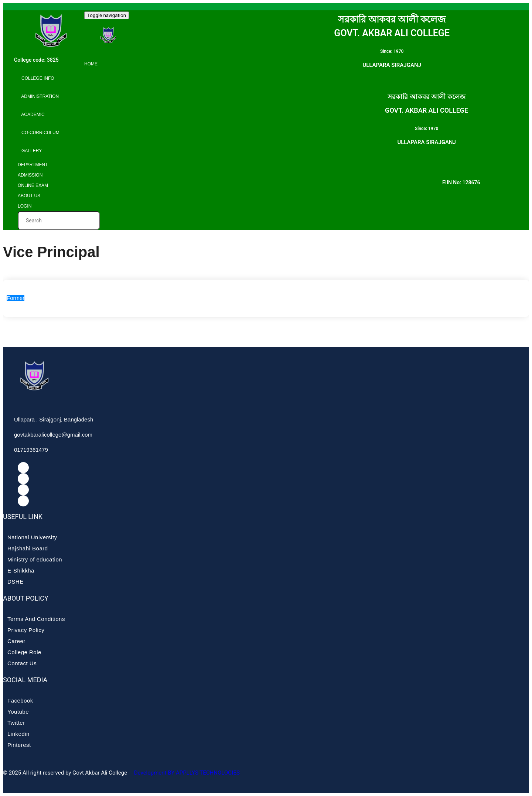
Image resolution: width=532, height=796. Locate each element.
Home (91, 64)
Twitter (16, 723)
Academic (31, 115)
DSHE (16, 582)
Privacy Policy (26, 630)
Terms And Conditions (36, 619)
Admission (30, 175)
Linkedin (18, 734)
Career (16, 641)
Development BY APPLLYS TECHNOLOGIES (186, 773)
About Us (29, 196)
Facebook (20, 701)
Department (33, 165)
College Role (24, 652)
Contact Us (22, 663)
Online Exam (33, 185)
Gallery (30, 151)
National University (32, 537)
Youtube (18, 712)
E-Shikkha (21, 570)
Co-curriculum (39, 133)
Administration (38, 96)
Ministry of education (35, 559)
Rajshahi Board (28, 548)
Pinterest (19, 745)
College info (36, 78)
